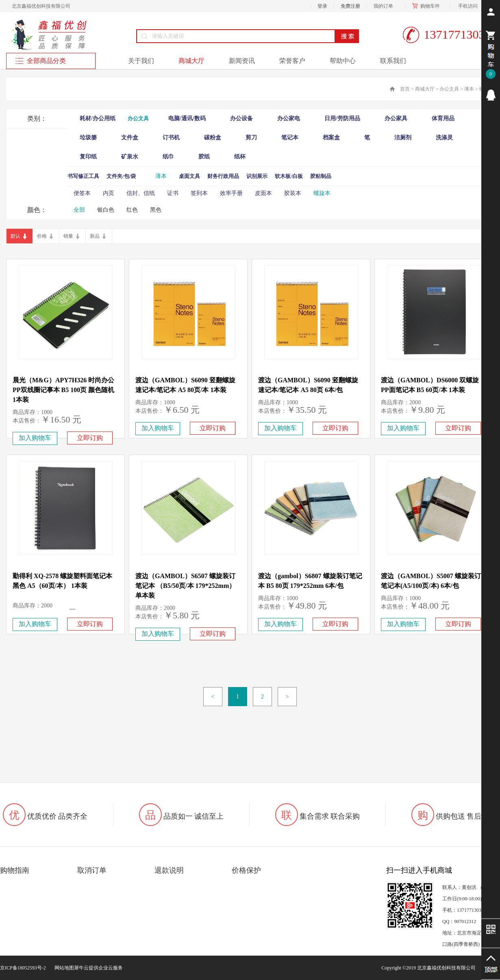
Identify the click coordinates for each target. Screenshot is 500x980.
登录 (322, 6)
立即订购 (90, 438)
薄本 (469, 89)
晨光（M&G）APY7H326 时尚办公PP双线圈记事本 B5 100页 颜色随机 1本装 (63, 390)
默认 (15, 236)
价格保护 (246, 870)
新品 (95, 236)
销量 (68, 236)
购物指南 (15, 870)
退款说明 (169, 870)
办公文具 (449, 89)
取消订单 (92, 870)
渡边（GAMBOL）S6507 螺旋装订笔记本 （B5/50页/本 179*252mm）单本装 (185, 586)
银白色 (106, 210)
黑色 (156, 210)
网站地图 (63, 968)
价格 (42, 236)
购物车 (428, 6)
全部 (79, 210)
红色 (132, 210)
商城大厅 (425, 89)
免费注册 (350, 6)
